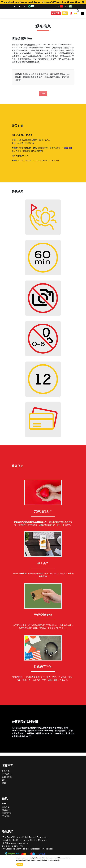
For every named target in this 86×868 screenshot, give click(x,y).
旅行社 (5, 780)
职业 (4, 783)
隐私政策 (6, 808)
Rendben (20, 864)
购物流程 (6, 811)
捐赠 (65, 13)
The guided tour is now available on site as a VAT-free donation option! (41, 2)
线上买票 (43, 564)
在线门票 (56, 13)
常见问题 (6, 816)
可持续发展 (7, 775)
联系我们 (6, 772)
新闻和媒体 (7, 778)
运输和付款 (7, 813)
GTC (4, 805)
